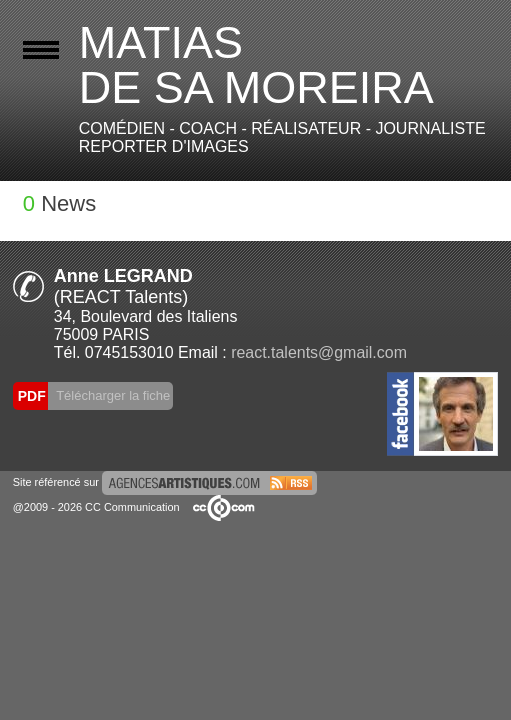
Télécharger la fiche (112, 395)
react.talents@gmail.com (319, 352)
